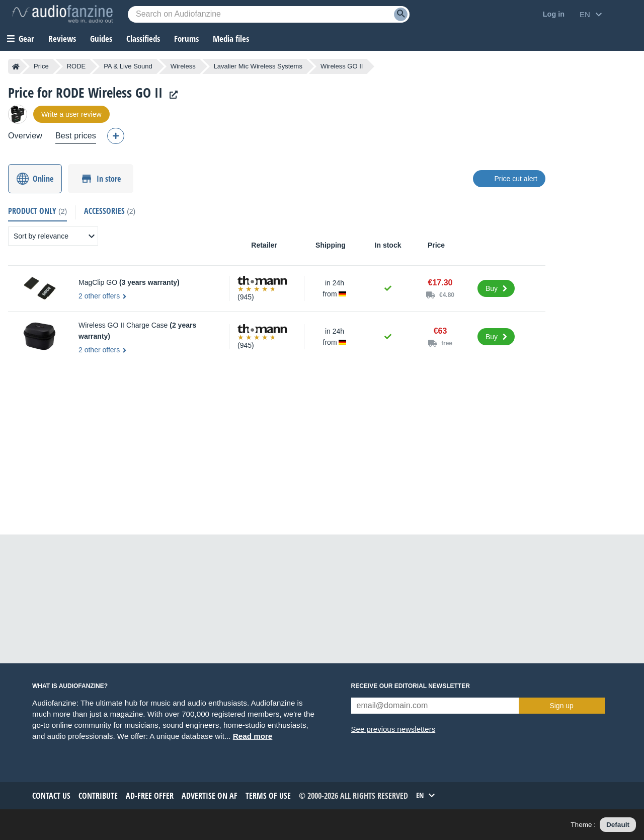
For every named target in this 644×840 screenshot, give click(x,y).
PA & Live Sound (128, 66)
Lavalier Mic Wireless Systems (258, 66)
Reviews (62, 39)
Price (41, 66)
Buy (492, 288)
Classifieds (143, 39)
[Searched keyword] (269, 14)
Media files (231, 39)
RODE (76, 66)
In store (109, 179)
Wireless (183, 66)
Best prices (76, 136)
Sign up (561, 706)
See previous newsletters (393, 729)
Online (43, 179)
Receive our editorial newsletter (411, 686)
